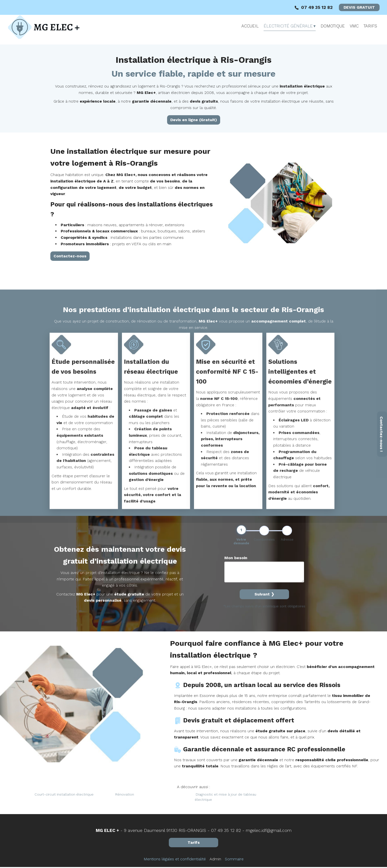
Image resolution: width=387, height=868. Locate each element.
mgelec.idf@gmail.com (269, 831)
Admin (215, 860)
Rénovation (125, 796)
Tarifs (194, 843)
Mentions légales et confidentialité (175, 860)
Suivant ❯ (264, 685)
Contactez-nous (70, 263)
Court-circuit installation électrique (64, 796)
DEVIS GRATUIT (359, 7)
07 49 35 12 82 (226, 831)
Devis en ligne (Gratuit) (194, 120)
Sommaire (234, 860)
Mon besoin (236, 649)
